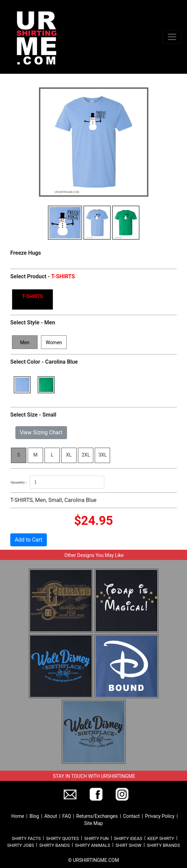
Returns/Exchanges (97, 816)
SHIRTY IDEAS (128, 838)
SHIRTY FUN (96, 838)
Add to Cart (29, 540)
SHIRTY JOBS (21, 845)
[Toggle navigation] (172, 37)
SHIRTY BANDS (55, 845)
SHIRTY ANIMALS (92, 845)
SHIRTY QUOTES (63, 838)
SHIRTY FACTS (26, 838)
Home (18, 816)
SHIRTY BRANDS (163, 845)
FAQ (66, 816)
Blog (34, 816)
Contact (131, 816)
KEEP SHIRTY (161, 838)
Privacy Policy (160, 816)
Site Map (93, 823)
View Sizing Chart (41, 432)
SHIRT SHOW (129, 845)
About (51, 816)
